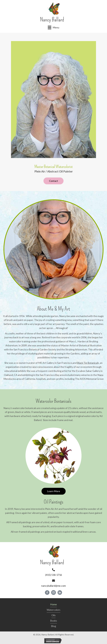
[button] (53, 181)
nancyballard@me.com (53, 586)
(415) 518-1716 (53, 575)
